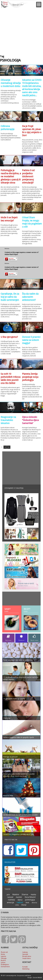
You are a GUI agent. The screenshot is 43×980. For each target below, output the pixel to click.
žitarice (25, 894)
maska (33, 894)
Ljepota (3, 956)
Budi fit (3, 960)
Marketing (26, 969)
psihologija (30, 900)
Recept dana (27, 956)
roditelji (11, 900)
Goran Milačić (37, 977)
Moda (3, 954)
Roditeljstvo (5, 964)
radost (20, 902)
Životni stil (4, 952)
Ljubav (3, 962)
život (27, 903)
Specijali (25, 954)
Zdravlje (4, 958)
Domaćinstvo (5, 967)
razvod (10, 897)
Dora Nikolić (30, 897)
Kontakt (25, 967)
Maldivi (16, 894)
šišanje (24, 905)
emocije (10, 902)
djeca (20, 900)
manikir (19, 897)
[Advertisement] (21, 31)
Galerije (25, 952)
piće (8, 895)
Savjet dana (26, 958)
